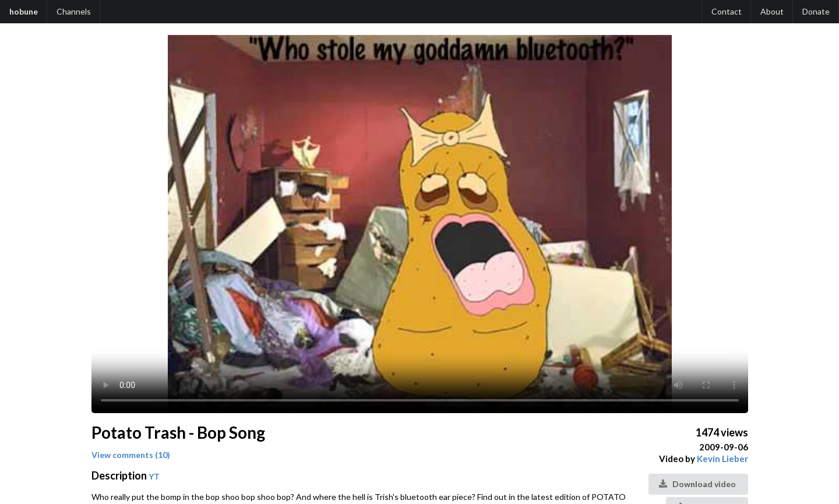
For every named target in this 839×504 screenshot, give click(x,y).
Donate (816, 11)
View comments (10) (131, 455)
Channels (74, 11)
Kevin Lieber (722, 459)
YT (154, 476)
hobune (24, 11)
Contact (727, 11)
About (772, 11)
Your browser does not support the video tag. (420, 224)
